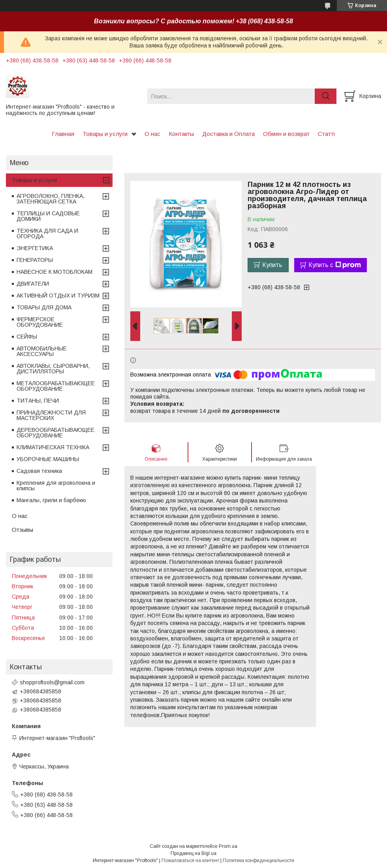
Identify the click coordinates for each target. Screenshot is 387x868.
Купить (272, 265)
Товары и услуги (105, 134)
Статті (326, 134)
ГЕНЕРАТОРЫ (35, 260)
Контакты (181, 134)
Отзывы (23, 530)
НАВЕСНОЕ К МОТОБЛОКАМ (54, 272)
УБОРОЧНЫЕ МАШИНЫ (48, 459)
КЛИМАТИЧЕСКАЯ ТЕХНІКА (53, 447)
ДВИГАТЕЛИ (33, 284)
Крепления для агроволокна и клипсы (56, 486)
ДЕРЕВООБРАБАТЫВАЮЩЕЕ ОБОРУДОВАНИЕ (55, 433)
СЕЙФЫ (27, 337)
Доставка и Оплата (228, 134)
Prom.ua (228, 846)
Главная (63, 134)
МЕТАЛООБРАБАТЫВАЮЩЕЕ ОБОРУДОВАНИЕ (56, 386)
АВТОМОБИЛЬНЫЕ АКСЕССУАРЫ (42, 351)
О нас (152, 134)
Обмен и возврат (286, 134)
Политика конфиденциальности (258, 860)
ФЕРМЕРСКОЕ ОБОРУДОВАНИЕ (40, 322)
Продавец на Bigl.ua (193, 853)
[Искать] (326, 96)
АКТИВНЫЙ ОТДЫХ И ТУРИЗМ (58, 296)
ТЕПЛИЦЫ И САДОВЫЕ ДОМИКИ (48, 216)
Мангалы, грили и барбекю (51, 500)
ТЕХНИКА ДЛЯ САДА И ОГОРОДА (47, 233)
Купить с (335, 265)
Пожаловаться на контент (190, 860)
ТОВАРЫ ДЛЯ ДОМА (44, 307)
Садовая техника (39, 471)
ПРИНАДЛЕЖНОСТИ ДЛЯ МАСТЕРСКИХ (51, 415)
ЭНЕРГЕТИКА (35, 248)
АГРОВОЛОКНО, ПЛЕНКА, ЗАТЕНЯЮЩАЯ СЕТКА (51, 199)
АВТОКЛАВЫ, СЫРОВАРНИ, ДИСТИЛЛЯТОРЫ (53, 369)
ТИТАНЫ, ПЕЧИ (38, 401)
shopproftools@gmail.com (52, 682)
